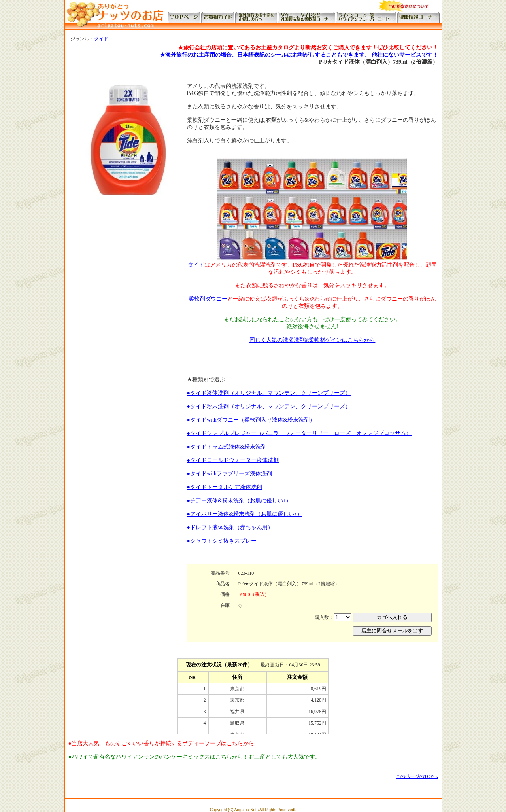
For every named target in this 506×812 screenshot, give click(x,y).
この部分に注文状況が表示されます (253, 694)
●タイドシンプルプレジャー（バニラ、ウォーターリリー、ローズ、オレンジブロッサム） (299, 433)
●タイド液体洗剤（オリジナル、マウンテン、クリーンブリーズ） (269, 393)
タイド (101, 39)
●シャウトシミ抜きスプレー (222, 541)
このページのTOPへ (417, 776)
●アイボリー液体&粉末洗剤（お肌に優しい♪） (245, 514)
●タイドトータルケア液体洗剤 (225, 487)
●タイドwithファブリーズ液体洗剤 (229, 474)
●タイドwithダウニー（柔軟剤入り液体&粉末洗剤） (251, 420)
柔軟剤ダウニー (208, 299)
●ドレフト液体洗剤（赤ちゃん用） (230, 527)
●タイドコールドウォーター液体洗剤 (233, 460)
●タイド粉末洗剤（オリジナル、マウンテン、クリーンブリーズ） (269, 406)
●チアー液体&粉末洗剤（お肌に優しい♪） (239, 501)
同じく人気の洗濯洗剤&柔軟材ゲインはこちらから (312, 340)
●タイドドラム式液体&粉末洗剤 (227, 447)
